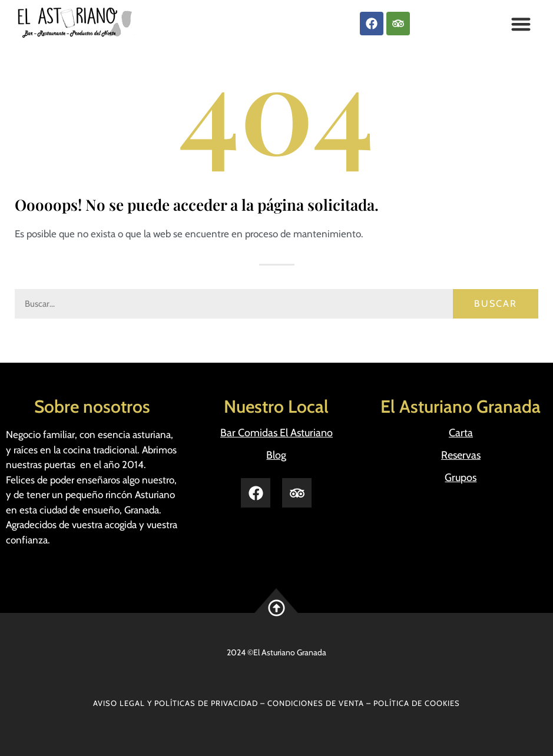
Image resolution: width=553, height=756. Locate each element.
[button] (521, 24)
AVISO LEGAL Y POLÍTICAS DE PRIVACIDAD (175, 703)
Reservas (461, 455)
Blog (276, 455)
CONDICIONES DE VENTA (316, 703)
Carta (461, 433)
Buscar (496, 304)
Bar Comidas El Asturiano (276, 433)
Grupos (461, 478)
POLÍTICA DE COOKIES (417, 703)
